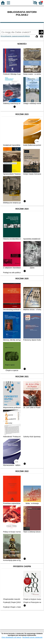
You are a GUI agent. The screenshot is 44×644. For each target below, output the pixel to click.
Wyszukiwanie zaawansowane (12, 36)
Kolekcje (27, 36)
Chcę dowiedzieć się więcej (11, 637)
